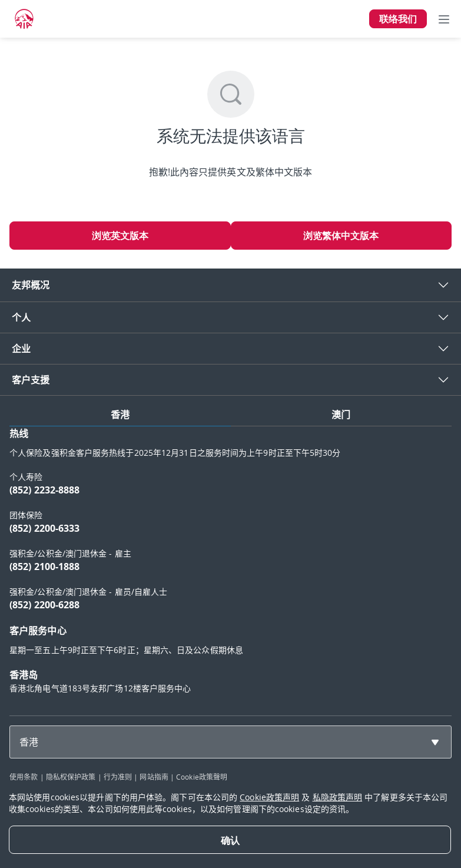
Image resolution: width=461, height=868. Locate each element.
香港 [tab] (120, 415)
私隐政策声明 (338, 797)
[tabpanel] (231, 566)
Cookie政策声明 (269, 797)
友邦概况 (31, 285)
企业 (21, 349)
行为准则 (118, 777)
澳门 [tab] (341, 415)
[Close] (230, 840)
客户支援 (31, 380)
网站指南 (154, 777)
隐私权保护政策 (71, 777)
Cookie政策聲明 (202, 777)
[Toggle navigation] (444, 19)
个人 (21, 317)
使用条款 (24, 777)
